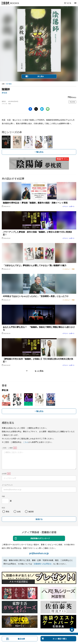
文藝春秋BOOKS (10, 3)
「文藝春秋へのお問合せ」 (43, 564)
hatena (42, 109)
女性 (19, 512)
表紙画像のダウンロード (40, 538)
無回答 (31, 512)
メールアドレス (7, 485)
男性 (8, 512)
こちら (26, 442)
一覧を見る (39, 152)
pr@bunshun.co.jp (39, 553)
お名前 (4, 474)
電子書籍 (9, 84)
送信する (39, 519)
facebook (30, 109)
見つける (68, 3)
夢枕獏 (4, 93)
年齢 (3, 496)
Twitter (36, 109)
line (48, 109)
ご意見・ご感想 (7, 448)
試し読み (41, 76)
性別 (3, 508)
